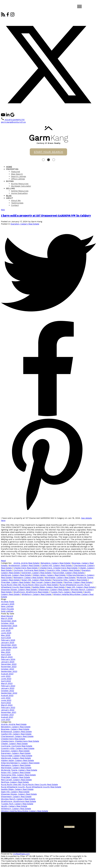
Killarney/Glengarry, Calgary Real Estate (20, 763)
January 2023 (8, 688)
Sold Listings (7, 611)
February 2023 (8, 686)
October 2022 (8, 691)
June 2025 (6, 633)
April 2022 (6, 703)
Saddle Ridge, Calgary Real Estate (49, 587)
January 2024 (8, 662)
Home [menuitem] (9, 167)
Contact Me (69, 827)
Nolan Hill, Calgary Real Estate (37, 580)
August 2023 (7, 674)
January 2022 (8, 710)
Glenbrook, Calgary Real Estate (16, 575)
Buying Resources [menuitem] (20, 184)
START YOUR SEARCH (48, 152)
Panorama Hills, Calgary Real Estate (70, 580)
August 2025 (7, 628)
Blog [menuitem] (9, 196)
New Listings (7, 606)
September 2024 (9, 647)
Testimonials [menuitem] (17, 203)
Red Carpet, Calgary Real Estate (47, 582)
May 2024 (6, 652)
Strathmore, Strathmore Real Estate (31, 592)
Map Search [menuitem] (17, 174)
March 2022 (7, 705)
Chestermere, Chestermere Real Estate (59, 568)
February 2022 (8, 707)
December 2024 (9, 645)
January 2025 (8, 604)
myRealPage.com (21, 854)
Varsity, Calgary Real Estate (14, 806)
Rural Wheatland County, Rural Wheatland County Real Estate (31, 787)
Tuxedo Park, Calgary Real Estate (67, 592)
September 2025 (9, 626)
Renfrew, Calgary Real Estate (78, 582)
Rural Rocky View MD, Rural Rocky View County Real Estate (30, 585)
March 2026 (7, 618)
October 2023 (8, 669)
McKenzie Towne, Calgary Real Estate (19, 770)
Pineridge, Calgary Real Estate (16, 582)
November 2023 (9, 667)
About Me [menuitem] (16, 200)
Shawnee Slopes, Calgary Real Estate (19, 589)
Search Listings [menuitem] (19, 176)
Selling (10, 188)
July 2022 (6, 698)
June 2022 (6, 700)
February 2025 (8, 640)
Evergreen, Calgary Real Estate (37, 573)
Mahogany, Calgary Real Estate (29, 577)
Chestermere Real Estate (26, 568)
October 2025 (8, 623)
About (10, 198)
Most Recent (7, 616)
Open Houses (7, 609)
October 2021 (7, 715)
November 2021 (9, 712)
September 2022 (9, 693)
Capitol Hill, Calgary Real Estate (57, 565)
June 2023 (6, 679)
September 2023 (9, 671)
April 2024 (6, 654)
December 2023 (9, 664)
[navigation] (48, 186)
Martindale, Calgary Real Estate (60, 577)
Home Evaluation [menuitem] (19, 193)
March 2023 (7, 683)
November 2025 (9, 621)
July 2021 (6, 719)
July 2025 (6, 630)
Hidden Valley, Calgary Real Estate (49, 575)
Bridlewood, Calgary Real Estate (25, 565)
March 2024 (7, 657)
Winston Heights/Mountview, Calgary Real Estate (25, 811)
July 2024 (6, 650)
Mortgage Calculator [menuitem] (21, 186)
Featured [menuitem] (16, 172)
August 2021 (7, 717)
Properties (12, 169)
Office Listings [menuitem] (18, 179)
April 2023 (6, 681)
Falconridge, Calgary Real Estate (69, 573)
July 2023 (6, 676)
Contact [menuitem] (15, 205)
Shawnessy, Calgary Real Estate (54, 589)
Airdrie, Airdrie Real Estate (27, 563)
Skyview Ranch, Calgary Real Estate (18, 799)
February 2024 (8, 659)
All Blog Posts (8, 602)
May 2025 (6, 635)
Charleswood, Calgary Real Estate (17, 736)
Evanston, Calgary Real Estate (25, 224)
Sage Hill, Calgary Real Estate (81, 587)
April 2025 (6, 638)
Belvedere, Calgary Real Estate (56, 563)
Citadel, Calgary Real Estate (14, 744)
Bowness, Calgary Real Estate (15, 729)
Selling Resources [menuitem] (20, 191)
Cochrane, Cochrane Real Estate (29, 570)
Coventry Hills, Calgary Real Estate (63, 570)
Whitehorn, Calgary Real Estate (37, 594)
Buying (10, 181)
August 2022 (7, 695)
